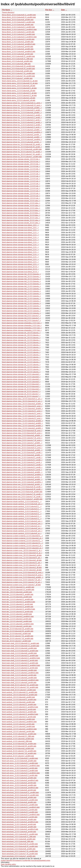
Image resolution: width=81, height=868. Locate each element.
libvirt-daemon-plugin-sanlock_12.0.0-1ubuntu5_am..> (22, 528)
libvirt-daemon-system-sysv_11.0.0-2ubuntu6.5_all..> (22, 558)
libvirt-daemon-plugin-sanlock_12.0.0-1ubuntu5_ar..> (22, 533)
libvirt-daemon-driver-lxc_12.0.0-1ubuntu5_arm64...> (22, 142)
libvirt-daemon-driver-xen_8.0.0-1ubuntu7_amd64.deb (22, 499)
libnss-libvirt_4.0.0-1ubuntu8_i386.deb (16, 64)
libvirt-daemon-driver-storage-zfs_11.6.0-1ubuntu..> (21, 345)
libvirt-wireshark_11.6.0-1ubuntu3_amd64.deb (19, 820)
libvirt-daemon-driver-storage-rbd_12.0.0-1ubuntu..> (21, 308)
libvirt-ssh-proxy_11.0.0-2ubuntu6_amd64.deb (19, 761)
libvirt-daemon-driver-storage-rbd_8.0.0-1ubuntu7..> (21, 316)
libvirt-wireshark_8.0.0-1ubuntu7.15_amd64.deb (20, 851)
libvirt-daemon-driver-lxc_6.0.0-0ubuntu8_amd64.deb (22, 149)
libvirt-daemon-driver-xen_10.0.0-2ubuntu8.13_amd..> (22, 448)
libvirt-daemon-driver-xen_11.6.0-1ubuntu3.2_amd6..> (22, 458)
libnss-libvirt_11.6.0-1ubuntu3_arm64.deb (18, 47)
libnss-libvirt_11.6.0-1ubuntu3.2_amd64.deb (18, 27)
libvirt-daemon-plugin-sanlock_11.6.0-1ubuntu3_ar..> (22, 526)
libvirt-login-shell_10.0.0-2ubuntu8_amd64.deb (19, 648)
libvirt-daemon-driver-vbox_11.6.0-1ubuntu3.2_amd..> (22, 411)
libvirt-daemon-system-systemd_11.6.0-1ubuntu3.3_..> (22, 543)
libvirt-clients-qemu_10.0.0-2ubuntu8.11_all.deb (20, 81)
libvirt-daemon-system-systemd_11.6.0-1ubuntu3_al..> (22, 546)
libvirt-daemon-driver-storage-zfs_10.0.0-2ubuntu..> (21, 333)
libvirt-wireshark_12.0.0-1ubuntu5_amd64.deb (19, 827)
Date (63, 10)
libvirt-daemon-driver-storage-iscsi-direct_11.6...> (20, 237)
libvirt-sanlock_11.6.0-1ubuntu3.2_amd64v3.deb (20, 707)
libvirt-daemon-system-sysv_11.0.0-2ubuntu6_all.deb (22, 560)
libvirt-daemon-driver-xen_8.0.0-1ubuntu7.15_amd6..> (22, 494)
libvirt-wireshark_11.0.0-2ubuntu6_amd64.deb (19, 802)
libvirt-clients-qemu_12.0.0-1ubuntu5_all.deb (19, 100)
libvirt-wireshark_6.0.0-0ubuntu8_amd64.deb (19, 849)
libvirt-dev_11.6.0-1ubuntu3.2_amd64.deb (18, 599)
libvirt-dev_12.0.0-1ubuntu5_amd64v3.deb (18, 624)
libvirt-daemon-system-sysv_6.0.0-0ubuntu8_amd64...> (23, 577)
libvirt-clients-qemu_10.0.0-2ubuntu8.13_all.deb (20, 83)
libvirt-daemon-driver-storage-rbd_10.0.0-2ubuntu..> (21, 274)
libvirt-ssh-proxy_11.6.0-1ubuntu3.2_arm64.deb (20, 768)
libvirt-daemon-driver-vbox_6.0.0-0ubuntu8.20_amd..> (22, 433)
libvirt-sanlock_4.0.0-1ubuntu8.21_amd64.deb (19, 734)
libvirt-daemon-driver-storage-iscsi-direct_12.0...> (20, 259)
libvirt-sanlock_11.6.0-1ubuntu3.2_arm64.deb (19, 709)
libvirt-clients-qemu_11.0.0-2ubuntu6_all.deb (19, 91)
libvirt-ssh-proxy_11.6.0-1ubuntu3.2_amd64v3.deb (21, 766)
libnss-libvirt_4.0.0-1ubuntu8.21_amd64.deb (18, 56)
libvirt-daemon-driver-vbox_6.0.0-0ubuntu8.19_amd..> (22, 431)
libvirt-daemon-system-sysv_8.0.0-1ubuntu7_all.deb (21, 585)
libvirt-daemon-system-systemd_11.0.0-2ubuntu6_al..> (22, 538)
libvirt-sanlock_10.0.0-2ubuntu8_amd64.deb (18, 697)
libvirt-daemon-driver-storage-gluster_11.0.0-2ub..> (21, 166)
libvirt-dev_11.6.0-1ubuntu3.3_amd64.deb (18, 607)
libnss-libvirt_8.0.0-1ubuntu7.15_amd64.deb (18, 73)
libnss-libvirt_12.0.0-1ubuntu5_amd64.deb (18, 49)
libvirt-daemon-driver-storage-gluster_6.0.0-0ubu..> (21, 210)
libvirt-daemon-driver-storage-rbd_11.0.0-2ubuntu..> (21, 281)
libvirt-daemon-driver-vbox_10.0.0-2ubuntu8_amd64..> (22, 404)
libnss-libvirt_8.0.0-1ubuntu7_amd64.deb (17, 78)
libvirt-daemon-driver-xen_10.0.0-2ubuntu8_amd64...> (22, 450)
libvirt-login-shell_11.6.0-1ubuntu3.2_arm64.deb (20, 660)
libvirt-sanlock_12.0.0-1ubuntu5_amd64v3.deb (19, 729)
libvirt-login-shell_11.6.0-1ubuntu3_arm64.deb (19, 675)
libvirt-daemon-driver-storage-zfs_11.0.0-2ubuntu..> (21, 340)
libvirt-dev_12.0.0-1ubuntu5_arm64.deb (17, 626)
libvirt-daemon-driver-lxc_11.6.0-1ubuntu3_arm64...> (22, 135)
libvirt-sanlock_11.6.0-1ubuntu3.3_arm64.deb (19, 717)
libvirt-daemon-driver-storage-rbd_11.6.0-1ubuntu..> (21, 286)
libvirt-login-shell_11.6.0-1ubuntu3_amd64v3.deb (20, 673)
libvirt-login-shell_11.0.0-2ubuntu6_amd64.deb (19, 653)
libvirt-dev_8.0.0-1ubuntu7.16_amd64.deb (18, 639)
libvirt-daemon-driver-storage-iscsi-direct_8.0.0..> (20, 267)
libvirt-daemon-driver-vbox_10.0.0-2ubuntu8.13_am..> (22, 401)
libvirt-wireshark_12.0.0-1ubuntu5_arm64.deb (19, 832)
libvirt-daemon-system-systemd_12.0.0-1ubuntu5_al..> (22, 548)
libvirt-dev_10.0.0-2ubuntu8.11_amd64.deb (18, 587)
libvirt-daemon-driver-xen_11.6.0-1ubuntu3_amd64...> (22, 472)
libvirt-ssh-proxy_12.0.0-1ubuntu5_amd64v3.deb (20, 788)
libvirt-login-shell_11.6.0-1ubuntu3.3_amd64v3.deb (21, 665)
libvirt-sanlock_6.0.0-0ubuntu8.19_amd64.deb (19, 744)
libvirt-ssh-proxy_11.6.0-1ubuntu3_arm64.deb (19, 783)
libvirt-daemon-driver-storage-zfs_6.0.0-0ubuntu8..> (21, 384)
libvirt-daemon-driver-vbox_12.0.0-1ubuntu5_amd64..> (22, 426)
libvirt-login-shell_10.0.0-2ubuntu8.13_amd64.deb (21, 646)
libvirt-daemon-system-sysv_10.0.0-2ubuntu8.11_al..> (22, 550)
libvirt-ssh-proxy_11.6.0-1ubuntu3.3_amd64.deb (20, 771)
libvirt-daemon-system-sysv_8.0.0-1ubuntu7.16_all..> (22, 582)
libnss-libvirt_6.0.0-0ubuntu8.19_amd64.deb (18, 66)
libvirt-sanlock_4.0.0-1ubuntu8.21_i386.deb (18, 736)
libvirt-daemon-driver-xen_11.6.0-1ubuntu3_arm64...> (22, 477)
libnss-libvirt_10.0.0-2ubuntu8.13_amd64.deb (19, 17)
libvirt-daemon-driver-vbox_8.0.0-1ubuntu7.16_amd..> (22, 440)
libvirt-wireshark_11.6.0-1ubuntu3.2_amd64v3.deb (21, 807)
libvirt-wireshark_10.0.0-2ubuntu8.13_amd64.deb (20, 795)
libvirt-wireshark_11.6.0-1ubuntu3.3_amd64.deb (20, 812)
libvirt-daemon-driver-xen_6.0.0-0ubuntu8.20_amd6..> (22, 489)
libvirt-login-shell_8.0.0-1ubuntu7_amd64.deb (19, 690)
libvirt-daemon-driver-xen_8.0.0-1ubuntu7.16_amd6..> (22, 497)
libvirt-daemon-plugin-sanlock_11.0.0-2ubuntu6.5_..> (22, 502)
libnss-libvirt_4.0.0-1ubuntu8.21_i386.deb (17, 59)
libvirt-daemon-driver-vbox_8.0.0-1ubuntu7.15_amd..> (22, 438)
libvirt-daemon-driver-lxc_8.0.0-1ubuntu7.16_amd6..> (22, 154)
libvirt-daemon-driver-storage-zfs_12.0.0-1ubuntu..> (21, 367)
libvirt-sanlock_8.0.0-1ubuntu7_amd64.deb (18, 756)
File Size (49, 10)
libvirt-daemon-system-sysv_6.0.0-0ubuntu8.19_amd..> (23, 572)
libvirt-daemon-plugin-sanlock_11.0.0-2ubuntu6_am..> (22, 504)
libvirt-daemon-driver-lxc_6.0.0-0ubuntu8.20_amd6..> (22, 147)
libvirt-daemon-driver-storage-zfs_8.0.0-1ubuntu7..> (21, 391)
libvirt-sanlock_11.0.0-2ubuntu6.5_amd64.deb (19, 700)
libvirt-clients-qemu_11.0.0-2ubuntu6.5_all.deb (19, 88)
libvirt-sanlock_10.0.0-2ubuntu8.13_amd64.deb (20, 695)
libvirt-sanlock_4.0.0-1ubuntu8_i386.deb (17, 741)
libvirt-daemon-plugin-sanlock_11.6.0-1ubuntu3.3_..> (22, 514)
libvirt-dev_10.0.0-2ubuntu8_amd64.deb (17, 592)
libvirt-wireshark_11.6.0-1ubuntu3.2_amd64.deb (20, 805)
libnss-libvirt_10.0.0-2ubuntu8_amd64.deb (18, 20)
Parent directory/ (8, 12)
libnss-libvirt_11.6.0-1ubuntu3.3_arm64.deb (18, 39)
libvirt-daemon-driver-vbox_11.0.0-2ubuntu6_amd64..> (22, 409)
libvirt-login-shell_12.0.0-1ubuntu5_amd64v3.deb (20, 680)
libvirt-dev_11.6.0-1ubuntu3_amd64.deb (17, 614)
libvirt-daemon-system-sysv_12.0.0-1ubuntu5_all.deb (22, 570)
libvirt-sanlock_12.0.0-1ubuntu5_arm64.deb (18, 731)
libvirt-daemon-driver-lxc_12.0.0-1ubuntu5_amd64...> (22, 137)
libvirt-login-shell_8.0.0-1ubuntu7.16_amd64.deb (20, 687)
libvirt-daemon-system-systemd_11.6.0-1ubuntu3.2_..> (22, 541)
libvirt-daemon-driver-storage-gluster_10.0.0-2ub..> (21, 159)
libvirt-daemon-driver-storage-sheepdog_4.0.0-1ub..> (22, 323)
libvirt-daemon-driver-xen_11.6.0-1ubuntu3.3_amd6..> (22, 465)
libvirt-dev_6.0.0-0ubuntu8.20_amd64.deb (18, 631)
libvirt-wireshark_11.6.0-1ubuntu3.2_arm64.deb (20, 810)
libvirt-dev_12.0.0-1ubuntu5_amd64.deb (17, 621)
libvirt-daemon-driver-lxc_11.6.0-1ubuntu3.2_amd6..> (22, 115)
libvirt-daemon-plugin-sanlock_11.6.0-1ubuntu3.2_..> (22, 506)
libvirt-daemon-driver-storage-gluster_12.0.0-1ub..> (21, 193)
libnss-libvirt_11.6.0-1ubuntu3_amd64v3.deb (19, 44)
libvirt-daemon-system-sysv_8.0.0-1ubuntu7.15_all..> (22, 580)
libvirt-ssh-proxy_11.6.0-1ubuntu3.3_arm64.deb (20, 775)
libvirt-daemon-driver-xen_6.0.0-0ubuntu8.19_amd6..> (22, 487)
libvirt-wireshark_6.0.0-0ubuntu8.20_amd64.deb (20, 846)
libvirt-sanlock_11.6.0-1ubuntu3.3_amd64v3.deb (20, 714)
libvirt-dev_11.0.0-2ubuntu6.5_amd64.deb (18, 594)
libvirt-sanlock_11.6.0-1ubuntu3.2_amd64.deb (19, 705)
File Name (6, 10)
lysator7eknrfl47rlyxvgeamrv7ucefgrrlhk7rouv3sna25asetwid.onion (26, 860)
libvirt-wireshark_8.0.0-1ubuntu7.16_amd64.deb (20, 854)
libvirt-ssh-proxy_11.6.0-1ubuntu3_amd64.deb (19, 778)
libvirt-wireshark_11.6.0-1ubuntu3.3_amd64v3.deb (21, 815)
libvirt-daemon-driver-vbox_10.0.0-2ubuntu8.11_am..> (22, 399)
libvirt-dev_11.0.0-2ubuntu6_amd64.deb (17, 597)
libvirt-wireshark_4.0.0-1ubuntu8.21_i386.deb (19, 837)
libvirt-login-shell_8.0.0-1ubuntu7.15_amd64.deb (20, 685)
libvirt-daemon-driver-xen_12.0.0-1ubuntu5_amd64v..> (22, 482)
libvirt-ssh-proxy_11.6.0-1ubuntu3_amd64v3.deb (20, 780)
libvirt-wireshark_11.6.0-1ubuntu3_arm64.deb (19, 824)
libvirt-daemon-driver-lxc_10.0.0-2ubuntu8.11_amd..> (22, 103)
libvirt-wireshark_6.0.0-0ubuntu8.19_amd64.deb (20, 844)
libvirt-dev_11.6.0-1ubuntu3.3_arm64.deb (17, 612)
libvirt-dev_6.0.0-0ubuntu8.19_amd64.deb (18, 629)
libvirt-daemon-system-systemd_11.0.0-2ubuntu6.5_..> (22, 536)
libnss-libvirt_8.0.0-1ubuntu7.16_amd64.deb (18, 76)
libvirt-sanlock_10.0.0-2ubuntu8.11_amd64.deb (20, 692)
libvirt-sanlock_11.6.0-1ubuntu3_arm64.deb (18, 724)
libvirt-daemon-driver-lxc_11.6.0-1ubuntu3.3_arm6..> (22, 127)
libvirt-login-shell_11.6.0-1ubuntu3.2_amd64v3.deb (21, 658)
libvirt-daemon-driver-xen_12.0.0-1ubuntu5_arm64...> (22, 484)
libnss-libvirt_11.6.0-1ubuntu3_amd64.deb (18, 42)
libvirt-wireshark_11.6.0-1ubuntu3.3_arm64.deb (20, 817)
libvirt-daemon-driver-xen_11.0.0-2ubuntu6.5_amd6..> (22, 453)
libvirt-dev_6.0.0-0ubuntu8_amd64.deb (16, 634)
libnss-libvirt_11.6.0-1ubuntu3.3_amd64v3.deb (19, 37)
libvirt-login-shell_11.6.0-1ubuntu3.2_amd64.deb (20, 656)
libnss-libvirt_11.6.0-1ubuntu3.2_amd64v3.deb (19, 29)
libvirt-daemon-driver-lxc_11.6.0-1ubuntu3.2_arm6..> (22, 120)
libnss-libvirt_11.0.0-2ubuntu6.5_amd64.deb (18, 22)
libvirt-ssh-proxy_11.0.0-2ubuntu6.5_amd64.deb (20, 758)
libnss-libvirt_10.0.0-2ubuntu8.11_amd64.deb (19, 15)
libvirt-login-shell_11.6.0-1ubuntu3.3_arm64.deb (20, 668)
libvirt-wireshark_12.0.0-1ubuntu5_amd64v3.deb (20, 829)
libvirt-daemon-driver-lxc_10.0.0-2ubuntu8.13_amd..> (22, 105)
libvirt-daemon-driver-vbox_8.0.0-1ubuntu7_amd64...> (22, 443)
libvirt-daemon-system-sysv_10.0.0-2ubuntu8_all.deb (22, 555)
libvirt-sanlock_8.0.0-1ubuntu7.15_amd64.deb (19, 751)
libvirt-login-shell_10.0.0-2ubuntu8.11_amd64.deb (21, 643)
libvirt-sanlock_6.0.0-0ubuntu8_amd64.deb (18, 749)
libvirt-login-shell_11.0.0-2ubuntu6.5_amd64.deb (20, 651)
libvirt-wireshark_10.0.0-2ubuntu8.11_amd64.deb (20, 793)
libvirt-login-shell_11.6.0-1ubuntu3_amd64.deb (19, 670)
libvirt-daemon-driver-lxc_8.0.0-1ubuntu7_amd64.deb (22, 157)
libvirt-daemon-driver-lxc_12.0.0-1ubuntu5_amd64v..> (22, 139)
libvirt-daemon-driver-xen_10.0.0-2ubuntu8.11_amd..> (22, 445)
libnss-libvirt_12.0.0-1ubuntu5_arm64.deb (18, 54)
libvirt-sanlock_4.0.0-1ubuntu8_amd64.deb (18, 739)
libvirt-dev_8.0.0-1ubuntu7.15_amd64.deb (18, 636)
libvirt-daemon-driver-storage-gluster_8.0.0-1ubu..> (21, 218)
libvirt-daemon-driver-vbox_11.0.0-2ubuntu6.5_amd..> (22, 406)
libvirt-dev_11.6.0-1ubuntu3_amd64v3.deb (18, 616)
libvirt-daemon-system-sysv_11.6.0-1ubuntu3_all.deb (22, 568)
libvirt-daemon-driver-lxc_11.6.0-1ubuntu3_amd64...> (22, 130)
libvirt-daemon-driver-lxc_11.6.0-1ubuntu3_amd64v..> (22, 132)
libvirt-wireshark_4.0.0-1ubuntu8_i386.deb (18, 841)
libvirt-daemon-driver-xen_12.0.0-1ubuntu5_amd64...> (22, 479)
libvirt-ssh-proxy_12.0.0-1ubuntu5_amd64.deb (19, 785)
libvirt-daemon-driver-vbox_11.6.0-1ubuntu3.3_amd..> (22, 416)
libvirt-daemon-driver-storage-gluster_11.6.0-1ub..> (21, 171)
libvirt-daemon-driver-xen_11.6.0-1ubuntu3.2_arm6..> (22, 462)
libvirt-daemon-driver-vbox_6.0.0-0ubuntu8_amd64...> (22, 435)
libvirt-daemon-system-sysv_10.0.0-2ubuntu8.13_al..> (22, 553)
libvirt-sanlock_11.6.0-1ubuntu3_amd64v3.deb (19, 722)
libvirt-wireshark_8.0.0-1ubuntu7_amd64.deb (19, 856)
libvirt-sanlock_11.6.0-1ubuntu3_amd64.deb (18, 719)
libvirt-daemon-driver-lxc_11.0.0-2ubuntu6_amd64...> (22, 113)
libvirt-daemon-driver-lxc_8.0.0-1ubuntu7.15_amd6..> (22, 152)
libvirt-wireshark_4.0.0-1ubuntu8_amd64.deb (19, 839)
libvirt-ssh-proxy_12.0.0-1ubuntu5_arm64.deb (19, 790)
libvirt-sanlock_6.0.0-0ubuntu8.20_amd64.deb (19, 746)
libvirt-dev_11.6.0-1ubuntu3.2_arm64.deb (17, 604)
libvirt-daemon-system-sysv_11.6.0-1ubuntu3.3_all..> (22, 565)
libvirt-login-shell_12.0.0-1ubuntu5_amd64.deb (19, 678)
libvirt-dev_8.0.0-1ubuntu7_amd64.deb (16, 641)
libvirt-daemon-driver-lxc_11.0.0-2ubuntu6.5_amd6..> (22, 110)
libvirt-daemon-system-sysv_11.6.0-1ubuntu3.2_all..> (22, 563)
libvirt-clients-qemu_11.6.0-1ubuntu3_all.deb (19, 98)
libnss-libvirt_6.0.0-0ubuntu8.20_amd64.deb (18, 69)
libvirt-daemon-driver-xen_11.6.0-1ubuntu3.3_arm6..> (22, 470)
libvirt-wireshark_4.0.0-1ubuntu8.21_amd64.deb (20, 834)
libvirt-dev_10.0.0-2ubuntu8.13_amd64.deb (18, 590)
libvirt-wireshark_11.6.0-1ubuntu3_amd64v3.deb (20, 822)
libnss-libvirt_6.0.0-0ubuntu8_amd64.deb (17, 71)
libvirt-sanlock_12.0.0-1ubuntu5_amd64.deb (18, 726)
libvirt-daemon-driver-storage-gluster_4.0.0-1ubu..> (21, 201)
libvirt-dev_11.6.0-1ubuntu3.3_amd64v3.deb (19, 609)
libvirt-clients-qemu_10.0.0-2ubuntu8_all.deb (19, 86)
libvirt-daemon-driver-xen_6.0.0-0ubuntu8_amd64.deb (22, 492)
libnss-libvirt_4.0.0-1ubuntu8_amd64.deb (17, 61)
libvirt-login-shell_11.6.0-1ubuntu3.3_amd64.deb (20, 663)
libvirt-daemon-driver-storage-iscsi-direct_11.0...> (20, 233)
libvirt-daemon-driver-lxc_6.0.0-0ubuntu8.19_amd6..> (22, 144)
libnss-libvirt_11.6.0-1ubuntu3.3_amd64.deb (18, 34)
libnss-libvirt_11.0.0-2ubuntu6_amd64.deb (18, 25)
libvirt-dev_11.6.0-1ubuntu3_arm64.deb (17, 619)
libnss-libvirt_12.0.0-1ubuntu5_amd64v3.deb (19, 52)
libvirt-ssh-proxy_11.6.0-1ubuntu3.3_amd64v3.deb (21, 773)
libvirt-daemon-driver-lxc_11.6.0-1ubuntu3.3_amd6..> (22, 122)
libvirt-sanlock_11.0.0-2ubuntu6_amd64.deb (18, 702)
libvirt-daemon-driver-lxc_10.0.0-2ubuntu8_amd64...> (22, 108)
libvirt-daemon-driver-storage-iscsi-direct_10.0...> (20, 225)
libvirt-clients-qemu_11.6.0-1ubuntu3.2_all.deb (19, 93)
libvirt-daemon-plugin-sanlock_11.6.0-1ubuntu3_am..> (22, 521)
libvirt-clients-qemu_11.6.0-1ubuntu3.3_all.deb (19, 96)
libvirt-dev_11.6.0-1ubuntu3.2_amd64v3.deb (19, 602)
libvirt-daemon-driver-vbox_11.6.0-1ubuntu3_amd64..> (22, 421)
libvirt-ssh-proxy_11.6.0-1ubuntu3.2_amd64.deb (20, 763)
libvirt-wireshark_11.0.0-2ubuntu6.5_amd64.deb (20, 800)
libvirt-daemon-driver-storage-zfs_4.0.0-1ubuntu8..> (21, 374)
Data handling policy (8, 864)
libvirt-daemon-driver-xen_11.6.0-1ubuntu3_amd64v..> (22, 475)
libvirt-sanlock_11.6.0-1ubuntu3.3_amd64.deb (19, 712)
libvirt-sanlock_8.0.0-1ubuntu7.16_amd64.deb (19, 753)
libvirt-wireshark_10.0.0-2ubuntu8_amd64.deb (19, 797)
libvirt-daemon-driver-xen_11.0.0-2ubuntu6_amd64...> (22, 455)
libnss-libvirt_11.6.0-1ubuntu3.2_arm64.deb (18, 32)
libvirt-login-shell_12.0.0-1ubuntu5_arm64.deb (19, 683)
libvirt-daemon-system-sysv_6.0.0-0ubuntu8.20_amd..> (23, 575)
